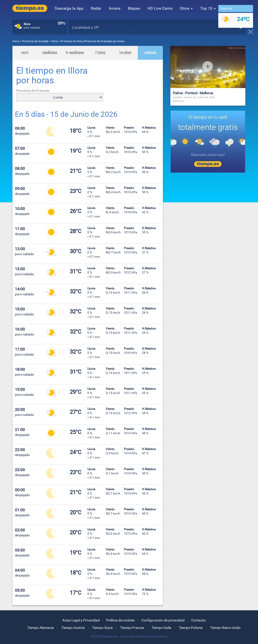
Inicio (16, 41)
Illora (55, 41)
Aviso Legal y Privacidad (81, 620)
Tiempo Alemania (41, 628)
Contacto (198, 620)
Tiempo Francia (132, 628)
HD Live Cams (160, 8)
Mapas (134, 8)
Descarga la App (69, 8)
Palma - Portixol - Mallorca (193, 93)
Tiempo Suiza (102, 628)
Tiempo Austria (73, 628)
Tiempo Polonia (191, 628)
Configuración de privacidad (163, 620)
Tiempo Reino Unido (225, 628)
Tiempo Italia (161, 628)
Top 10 (208, 8)
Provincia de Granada (36, 41)
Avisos (115, 8)
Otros (186, 8)
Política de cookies (120, 620)
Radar (96, 8)
